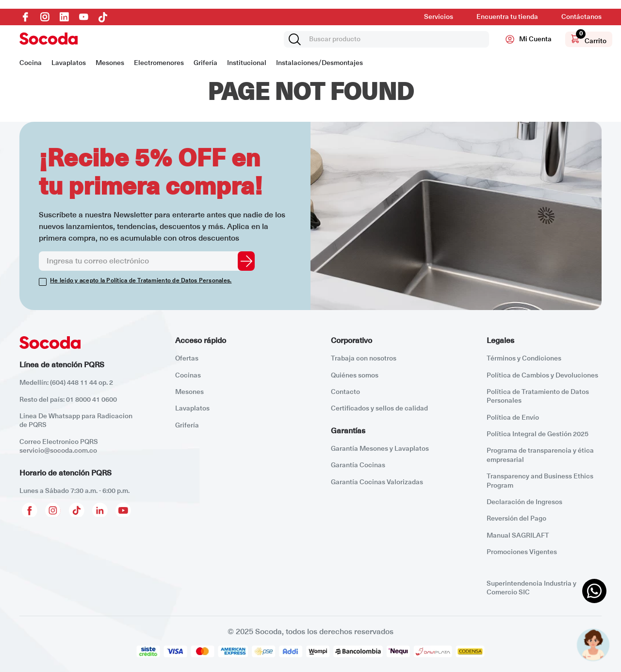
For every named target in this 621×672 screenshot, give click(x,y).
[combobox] (386, 39)
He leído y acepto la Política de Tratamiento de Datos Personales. (141, 281)
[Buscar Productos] (296, 39)
